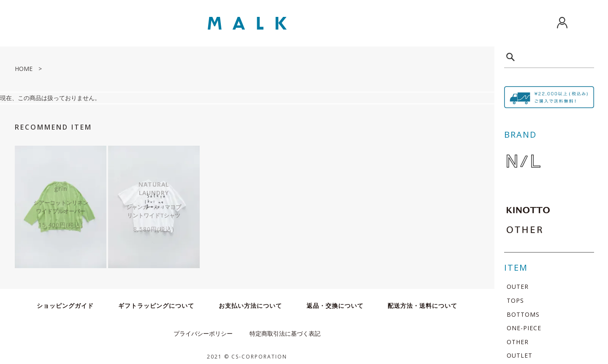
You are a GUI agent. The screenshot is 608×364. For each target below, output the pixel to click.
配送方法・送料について (422, 301)
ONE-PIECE (524, 328)
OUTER (518, 287)
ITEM (516, 268)
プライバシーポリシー (203, 329)
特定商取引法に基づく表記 (285, 329)
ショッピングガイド (65, 301)
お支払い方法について (250, 301)
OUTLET (520, 355)
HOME (24, 69)
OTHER (518, 342)
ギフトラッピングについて (156, 301)
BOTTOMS (523, 314)
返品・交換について (335, 301)
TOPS (515, 300)
